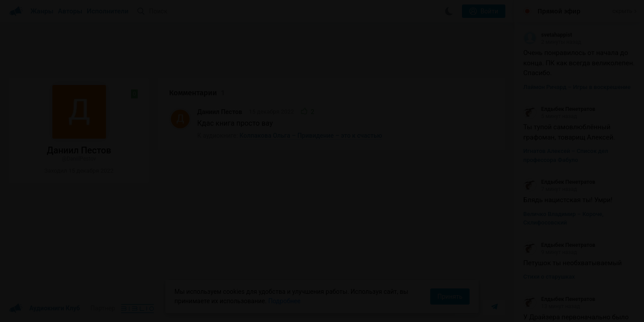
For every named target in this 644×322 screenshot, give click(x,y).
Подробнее (284, 301)
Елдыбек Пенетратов (559, 109)
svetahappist (548, 35)
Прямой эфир (559, 11)
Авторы (70, 11)
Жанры (42, 11)
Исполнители (108, 11)
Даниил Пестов (220, 112)
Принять (450, 297)
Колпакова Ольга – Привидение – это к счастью (311, 136)
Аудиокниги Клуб (44, 309)
